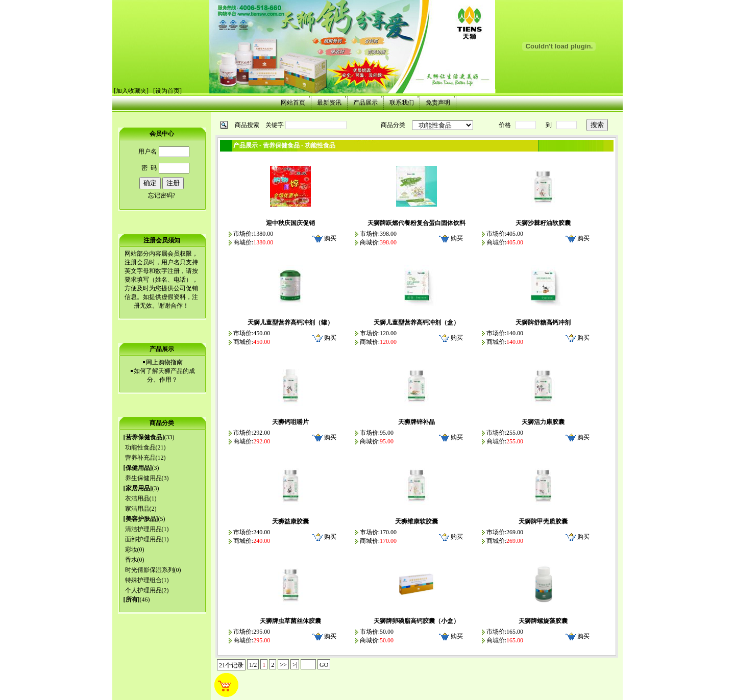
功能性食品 (140, 447)
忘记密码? (162, 195)
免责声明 (438, 103)
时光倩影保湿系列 (150, 570)
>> (283, 665)
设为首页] (168, 91)
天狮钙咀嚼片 (290, 422)
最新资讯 (329, 103)
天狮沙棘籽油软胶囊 (543, 223)
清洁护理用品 (143, 529)
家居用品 (138, 488)
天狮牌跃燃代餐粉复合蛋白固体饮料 (416, 223)
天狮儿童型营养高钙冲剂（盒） (416, 322)
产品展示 (365, 103)
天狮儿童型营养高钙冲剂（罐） (290, 322)
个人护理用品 (143, 590)
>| (295, 665)
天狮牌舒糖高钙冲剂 (543, 322)
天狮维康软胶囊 (416, 521)
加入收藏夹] (132, 91)
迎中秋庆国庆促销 (290, 223)
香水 (131, 560)
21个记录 (231, 665)
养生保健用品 (143, 478)
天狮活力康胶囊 (543, 422)
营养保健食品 (144, 437)
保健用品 (138, 468)
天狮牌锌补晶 (416, 422)
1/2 (253, 665)
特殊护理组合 (143, 580)
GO (324, 665)
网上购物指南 (164, 362)
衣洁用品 (137, 498)
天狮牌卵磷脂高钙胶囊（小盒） (416, 621)
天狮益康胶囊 (290, 521)
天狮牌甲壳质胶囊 (543, 521)
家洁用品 (137, 509)
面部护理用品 (143, 539)
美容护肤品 (141, 519)
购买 (330, 238)
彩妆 (131, 549)
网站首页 (293, 103)
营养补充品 (140, 458)
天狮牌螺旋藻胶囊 (543, 621)
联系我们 (402, 103)
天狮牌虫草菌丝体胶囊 (290, 621)
